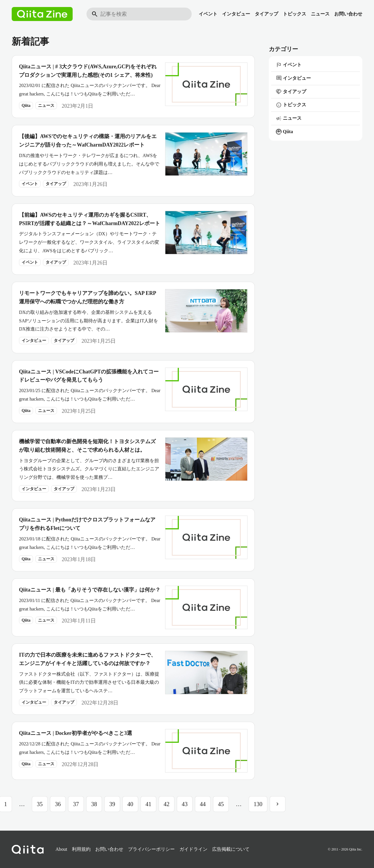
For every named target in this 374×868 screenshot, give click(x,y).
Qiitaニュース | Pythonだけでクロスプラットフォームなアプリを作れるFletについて (87, 524)
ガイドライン (193, 849)
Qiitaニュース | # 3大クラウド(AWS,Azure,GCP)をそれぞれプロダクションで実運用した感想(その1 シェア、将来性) (88, 71)
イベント (208, 14)
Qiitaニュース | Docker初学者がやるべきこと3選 (76, 733)
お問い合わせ (348, 14)
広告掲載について (231, 849)
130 (258, 804)
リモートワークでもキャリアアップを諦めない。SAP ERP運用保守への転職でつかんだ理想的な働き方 (88, 297)
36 (58, 804)
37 (76, 804)
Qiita (26, 106)
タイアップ (266, 14)
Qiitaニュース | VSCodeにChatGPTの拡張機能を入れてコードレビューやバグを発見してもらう (89, 376)
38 (94, 804)
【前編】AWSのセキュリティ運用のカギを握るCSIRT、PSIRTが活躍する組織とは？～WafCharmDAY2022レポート (90, 219)
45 (221, 804)
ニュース (320, 14)
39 (112, 804)
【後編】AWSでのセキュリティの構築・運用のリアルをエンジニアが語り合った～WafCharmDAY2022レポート (88, 141)
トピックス (295, 14)
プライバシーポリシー (151, 849)
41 (148, 804)
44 (203, 804)
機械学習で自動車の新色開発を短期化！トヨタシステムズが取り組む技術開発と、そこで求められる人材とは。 (87, 446)
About (61, 849)
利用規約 (81, 849)
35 (40, 804)
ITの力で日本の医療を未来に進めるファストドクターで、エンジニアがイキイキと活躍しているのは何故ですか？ (88, 659)
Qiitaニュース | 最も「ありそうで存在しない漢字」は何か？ (90, 590)
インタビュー (236, 14)
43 (185, 804)
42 (167, 804)
